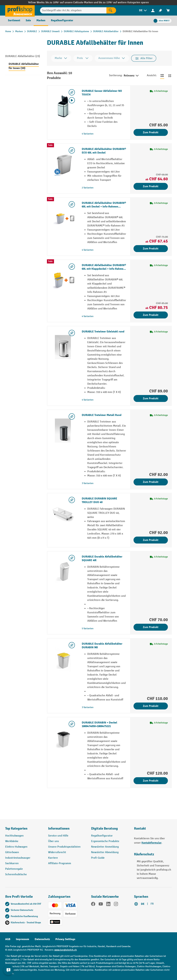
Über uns (53, 841)
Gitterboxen (12, 852)
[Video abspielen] (72, 100)
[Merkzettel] (160, 10)
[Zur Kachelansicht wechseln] (170, 76)
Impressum (23, 939)
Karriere (53, 858)
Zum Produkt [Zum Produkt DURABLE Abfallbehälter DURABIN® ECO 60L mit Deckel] (151, 186)
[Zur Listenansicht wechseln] (162, 76)
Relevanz (131, 76)
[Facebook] (93, 905)
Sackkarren (12, 863)
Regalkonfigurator (102, 836)
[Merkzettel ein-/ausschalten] (72, 92)
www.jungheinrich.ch (66, 950)
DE (143, 904)
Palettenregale (14, 869)
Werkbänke (12, 841)
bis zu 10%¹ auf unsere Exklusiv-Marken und (72, 3)
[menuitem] (143, 10)
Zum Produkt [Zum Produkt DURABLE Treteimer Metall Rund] (151, 482)
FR (152, 904)
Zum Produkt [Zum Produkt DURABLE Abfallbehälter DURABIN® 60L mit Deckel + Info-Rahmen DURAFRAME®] (151, 249)
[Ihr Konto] (153, 10)
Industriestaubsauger (18, 858)
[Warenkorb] (168, 10)
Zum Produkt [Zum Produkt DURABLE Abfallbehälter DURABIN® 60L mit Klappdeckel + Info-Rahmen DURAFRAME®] (151, 315)
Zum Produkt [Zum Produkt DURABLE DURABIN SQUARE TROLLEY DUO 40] (151, 540)
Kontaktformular (151, 843)
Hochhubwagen (14, 836)
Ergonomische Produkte (105, 841)
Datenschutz (42, 939)
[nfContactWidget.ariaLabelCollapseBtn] (9, 971)
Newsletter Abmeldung (105, 852)
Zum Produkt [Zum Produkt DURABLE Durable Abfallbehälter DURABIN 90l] (151, 706)
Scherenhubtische (16, 874)
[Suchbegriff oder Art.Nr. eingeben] (73, 10)
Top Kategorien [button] (16, 828)
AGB (8, 939)
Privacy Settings (65, 939)
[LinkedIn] (108, 905)
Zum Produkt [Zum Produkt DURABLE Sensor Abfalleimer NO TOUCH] (151, 132)
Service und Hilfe (58, 836)
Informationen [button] (59, 828)
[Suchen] (111, 10)
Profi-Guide (98, 858)
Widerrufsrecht (57, 852)
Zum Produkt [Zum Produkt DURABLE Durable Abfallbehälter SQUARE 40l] (151, 627)
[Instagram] (116, 905)
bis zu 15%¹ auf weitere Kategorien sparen (124, 3)
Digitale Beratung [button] (104, 828)
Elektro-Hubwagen (16, 847)
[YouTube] (101, 905)
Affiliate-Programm (60, 863)
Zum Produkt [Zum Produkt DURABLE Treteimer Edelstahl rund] (151, 398)
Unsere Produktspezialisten (64, 847)
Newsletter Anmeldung (105, 847)
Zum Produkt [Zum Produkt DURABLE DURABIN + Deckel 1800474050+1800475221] (151, 781)
